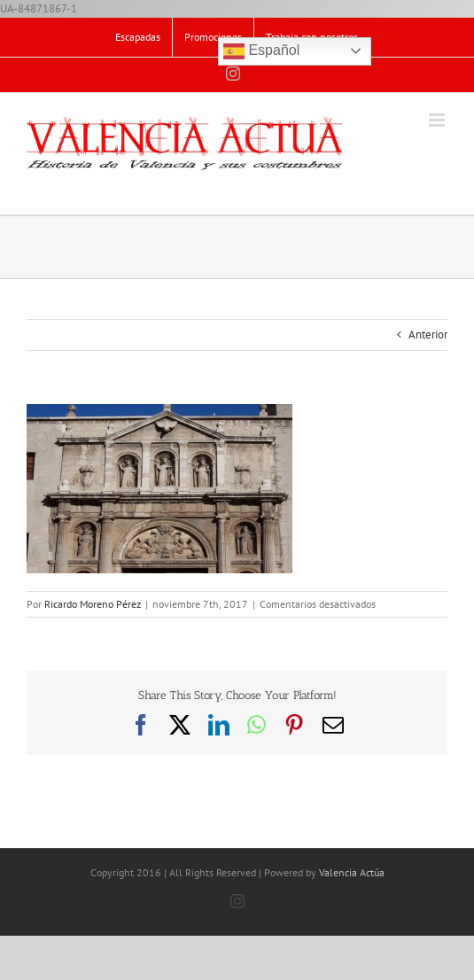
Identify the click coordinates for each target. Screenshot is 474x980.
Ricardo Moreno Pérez (93, 604)
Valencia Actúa (352, 872)
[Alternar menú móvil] (438, 120)
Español (261, 51)
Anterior (428, 334)
